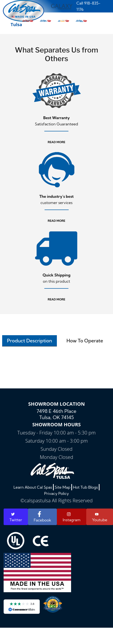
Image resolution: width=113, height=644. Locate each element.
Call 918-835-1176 (88, 6)
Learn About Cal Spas (33, 487)
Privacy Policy (56, 493)
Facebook (42, 517)
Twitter (16, 517)
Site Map (63, 487)
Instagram (72, 517)
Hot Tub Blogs (85, 487)
